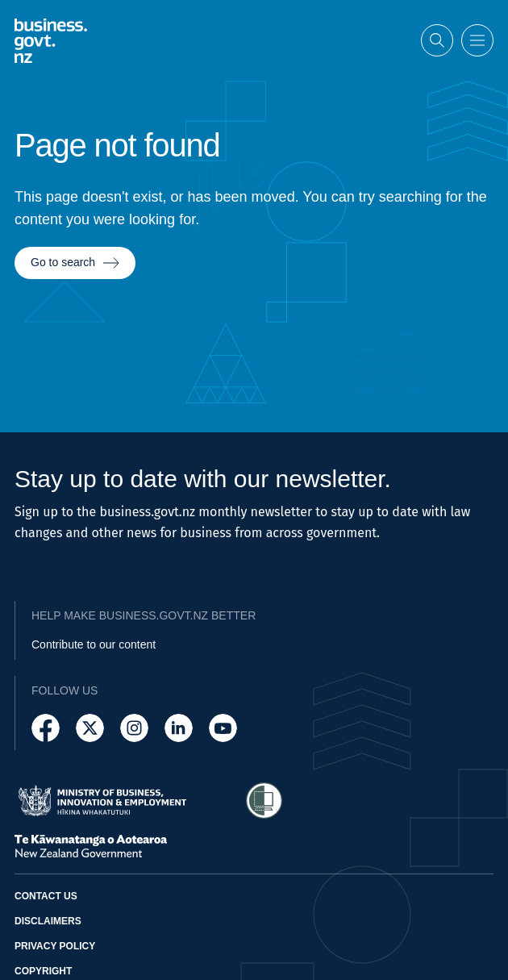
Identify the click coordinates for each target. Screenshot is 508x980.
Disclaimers (48, 921)
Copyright (43, 971)
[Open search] (437, 40)
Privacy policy (55, 946)
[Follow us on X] (90, 728)
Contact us (46, 896)
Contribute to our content (94, 644)
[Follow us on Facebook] (46, 728)
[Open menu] (477, 40)
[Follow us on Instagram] (134, 728)
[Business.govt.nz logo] (51, 40)
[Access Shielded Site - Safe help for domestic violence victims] (264, 801)
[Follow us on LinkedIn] (179, 728)
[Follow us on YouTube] (223, 728)
